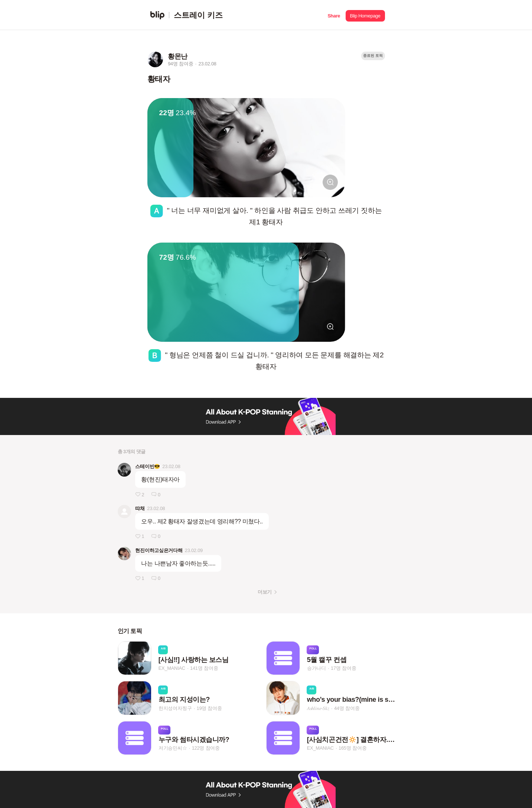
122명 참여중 (206, 748)
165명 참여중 (353, 748)
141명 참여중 (204, 668)
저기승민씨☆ (173, 748)
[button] (334, 15)
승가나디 (316, 668)
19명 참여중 (209, 708)
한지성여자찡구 (175, 708)
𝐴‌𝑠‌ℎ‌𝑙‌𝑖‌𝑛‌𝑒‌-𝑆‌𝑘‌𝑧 (318, 708)
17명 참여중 (343, 668)
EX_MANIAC (172, 668)
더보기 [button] (265, 592)
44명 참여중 (347, 708)
